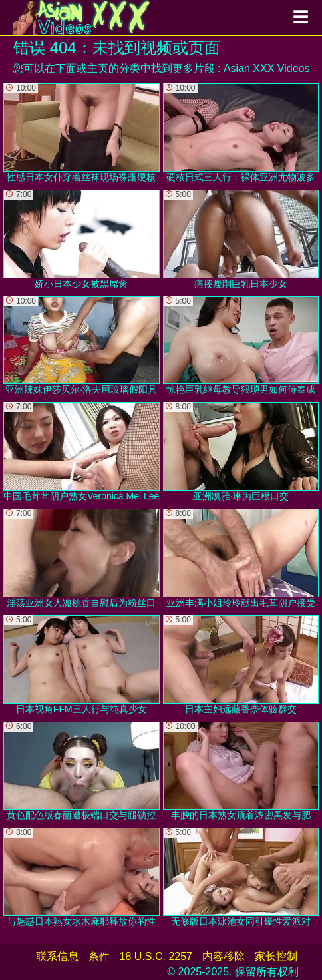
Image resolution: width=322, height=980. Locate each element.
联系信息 (57, 956)
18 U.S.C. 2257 (156, 956)
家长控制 (276, 956)
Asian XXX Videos (267, 68)
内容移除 (224, 956)
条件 (99, 956)
